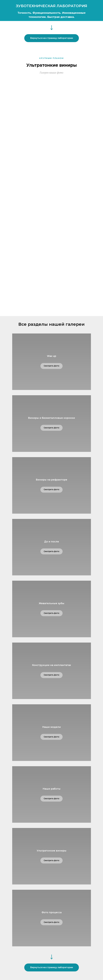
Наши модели (51, 727)
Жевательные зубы (52, 603)
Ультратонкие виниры (52, 851)
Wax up (52, 356)
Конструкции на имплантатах (51, 665)
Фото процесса (52, 912)
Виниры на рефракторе (51, 480)
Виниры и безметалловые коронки (51, 418)
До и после (52, 542)
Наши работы (52, 789)
